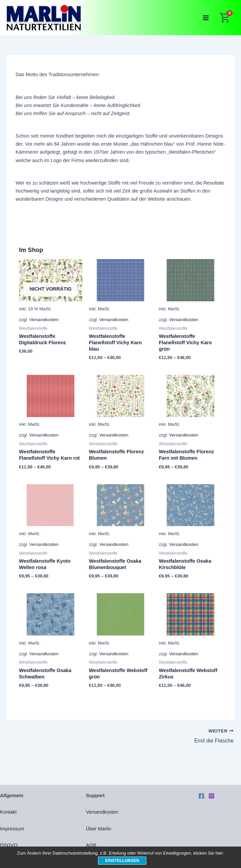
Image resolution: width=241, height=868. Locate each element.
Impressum (12, 829)
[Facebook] (201, 796)
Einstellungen (122, 861)
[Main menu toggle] (206, 18)
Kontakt (8, 812)
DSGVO (9, 845)
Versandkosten (44, 320)
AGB (91, 845)
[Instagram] (211, 796)
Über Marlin (99, 829)
